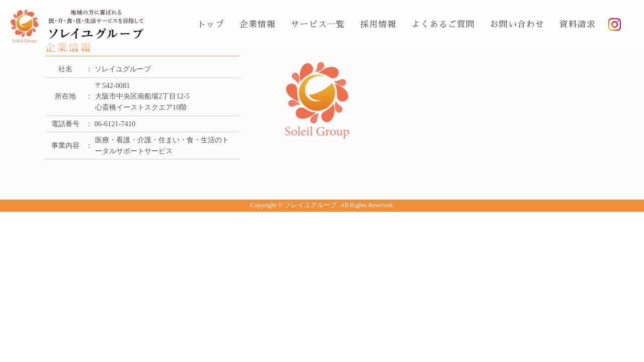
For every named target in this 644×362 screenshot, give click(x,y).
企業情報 (258, 24)
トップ (211, 24)
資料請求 (578, 24)
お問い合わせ (517, 24)
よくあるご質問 (443, 24)
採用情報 (378, 24)
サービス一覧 (318, 24)
